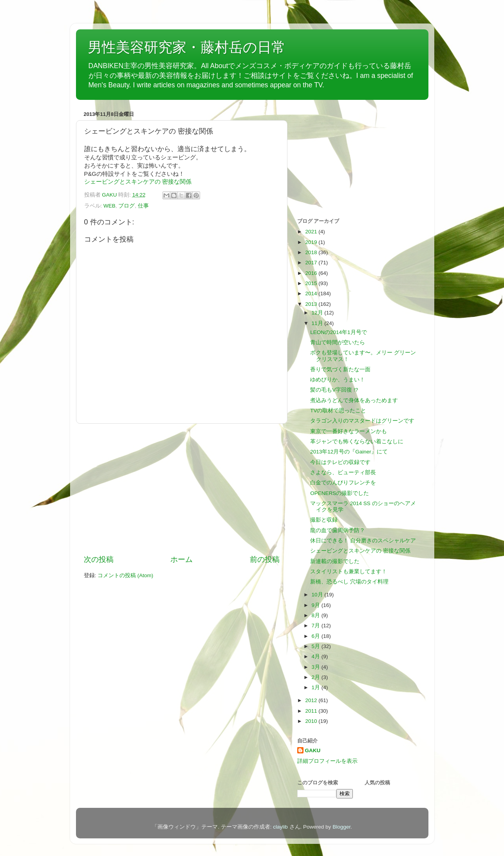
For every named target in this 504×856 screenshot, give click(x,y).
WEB (109, 206)
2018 (312, 252)
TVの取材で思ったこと (338, 411)
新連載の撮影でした (335, 561)
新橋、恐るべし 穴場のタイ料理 (349, 582)
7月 (317, 626)
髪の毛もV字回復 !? (334, 390)
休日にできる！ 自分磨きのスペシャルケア (363, 541)
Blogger (341, 827)
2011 (312, 711)
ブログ (126, 206)
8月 (317, 615)
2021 (312, 232)
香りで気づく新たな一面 (340, 369)
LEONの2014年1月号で (338, 332)
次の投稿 (99, 559)
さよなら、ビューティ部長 (343, 472)
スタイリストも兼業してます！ (349, 572)
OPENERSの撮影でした (340, 493)
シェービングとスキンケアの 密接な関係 (138, 182)
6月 (317, 636)
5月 (317, 646)
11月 (318, 323)
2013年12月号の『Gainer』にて (349, 452)
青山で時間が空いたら (338, 342)
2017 (312, 263)
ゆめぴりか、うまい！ (338, 380)
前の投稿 (265, 559)
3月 (317, 667)
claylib (280, 827)
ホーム (182, 559)
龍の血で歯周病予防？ (338, 530)
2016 (312, 273)
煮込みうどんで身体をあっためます (354, 400)
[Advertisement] (182, 489)
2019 (312, 242)
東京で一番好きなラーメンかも (349, 431)
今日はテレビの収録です (340, 462)
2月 (317, 677)
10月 (318, 595)
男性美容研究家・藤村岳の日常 (187, 47)
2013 (312, 304)
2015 (312, 283)
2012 (312, 700)
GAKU (313, 750)
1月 (317, 687)
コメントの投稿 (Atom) (125, 575)
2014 (312, 293)
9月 (317, 605)
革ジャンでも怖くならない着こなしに (357, 442)
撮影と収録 (324, 520)
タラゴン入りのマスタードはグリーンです (362, 421)
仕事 (143, 206)
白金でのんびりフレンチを (343, 483)
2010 (312, 721)
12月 (318, 313)
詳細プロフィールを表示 (327, 761)
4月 (317, 656)
